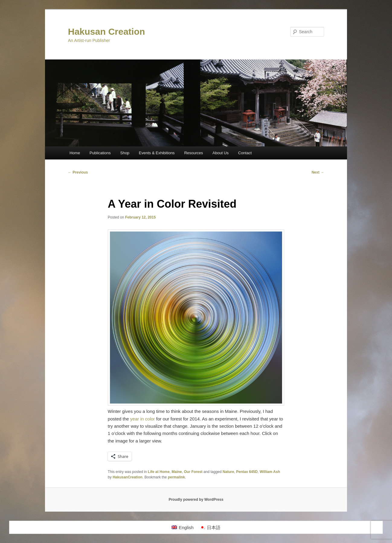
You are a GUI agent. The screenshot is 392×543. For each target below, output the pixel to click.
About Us (221, 153)
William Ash (270, 472)
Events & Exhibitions (157, 153)
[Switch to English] (183, 527)
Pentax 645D (247, 472)
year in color (143, 419)
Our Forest (193, 472)
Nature (228, 472)
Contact (245, 153)
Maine (177, 472)
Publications (100, 153)
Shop (125, 153)
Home (75, 153)
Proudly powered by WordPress (196, 500)
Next (318, 172)
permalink (177, 477)
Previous (78, 172)
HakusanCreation (128, 477)
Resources (194, 153)
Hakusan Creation (106, 32)
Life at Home (159, 472)
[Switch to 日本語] (210, 527)
